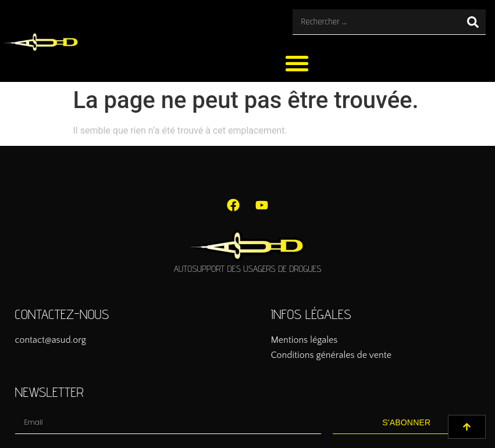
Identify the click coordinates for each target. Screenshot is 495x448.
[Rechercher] (473, 22)
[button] (297, 63)
